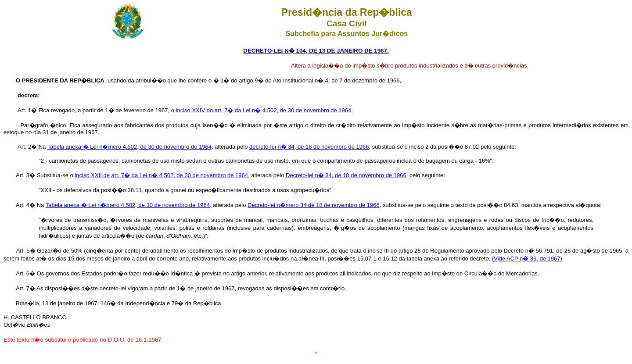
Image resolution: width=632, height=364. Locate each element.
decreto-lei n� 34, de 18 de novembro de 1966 (309, 147)
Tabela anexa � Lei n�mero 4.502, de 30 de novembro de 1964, (129, 205)
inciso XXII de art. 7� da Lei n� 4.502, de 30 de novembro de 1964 (161, 175)
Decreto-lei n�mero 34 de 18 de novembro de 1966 (314, 205)
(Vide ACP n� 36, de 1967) (527, 259)
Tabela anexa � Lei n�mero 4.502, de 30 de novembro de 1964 (129, 147)
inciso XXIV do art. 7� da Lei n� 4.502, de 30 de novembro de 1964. (264, 110)
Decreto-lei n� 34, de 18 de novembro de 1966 (346, 175)
